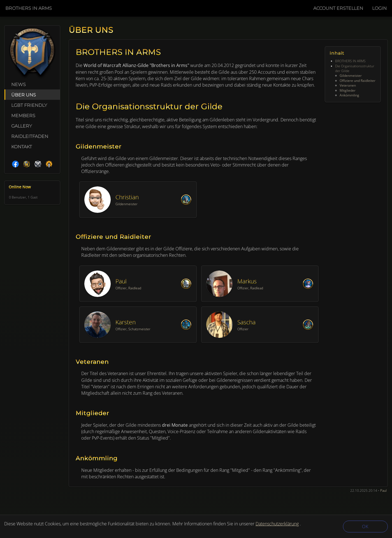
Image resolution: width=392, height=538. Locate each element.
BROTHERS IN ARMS (350, 61)
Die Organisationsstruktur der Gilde (355, 68)
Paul (383, 490)
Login (379, 8)
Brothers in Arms (29, 8)
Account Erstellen (338, 8)
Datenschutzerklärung (277, 524)
